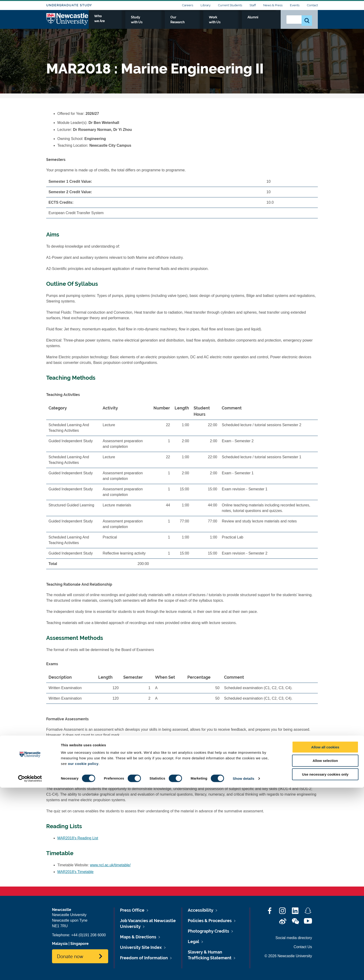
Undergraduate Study (69, 5)
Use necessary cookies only (325, 967)
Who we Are (146, 23)
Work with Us (241, 23)
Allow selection (325, 953)
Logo (67, 22)
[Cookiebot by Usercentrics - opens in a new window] (30, 971)
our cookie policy (83, 956)
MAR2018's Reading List (78, 838)
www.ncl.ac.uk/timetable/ (110, 865)
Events (295, 5)
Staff (253, 5)
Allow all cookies (325, 939)
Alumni (267, 23)
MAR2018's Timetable (75, 872)
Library (206, 5)
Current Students (230, 5)
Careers (188, 5)
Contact (312, 5)
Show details (244, 971)
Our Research (209, 23)
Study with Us (177, 23)
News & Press (273, 5)
